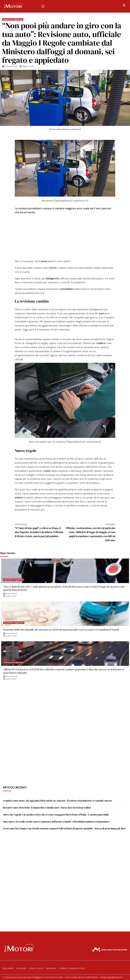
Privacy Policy (36, 968)
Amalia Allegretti (12, 594)
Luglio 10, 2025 (11, 679)
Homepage (21, 968)
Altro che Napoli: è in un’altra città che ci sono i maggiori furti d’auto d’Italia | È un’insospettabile (56, 815)
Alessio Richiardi (11, 66)
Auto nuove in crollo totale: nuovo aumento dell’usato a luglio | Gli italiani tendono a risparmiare (56, 822)
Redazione (51, 968)
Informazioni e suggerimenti (13, 19)
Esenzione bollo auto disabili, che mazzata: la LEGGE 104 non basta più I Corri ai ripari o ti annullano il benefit (61, 630)
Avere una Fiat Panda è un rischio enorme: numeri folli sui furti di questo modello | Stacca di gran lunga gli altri (64, 828)
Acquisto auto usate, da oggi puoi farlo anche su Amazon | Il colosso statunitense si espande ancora (57, 801)
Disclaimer (8, 968)
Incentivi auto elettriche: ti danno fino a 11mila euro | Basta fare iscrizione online (47, 808)
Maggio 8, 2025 (28, 66)
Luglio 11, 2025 (11, 596)
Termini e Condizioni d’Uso (72, 968)
